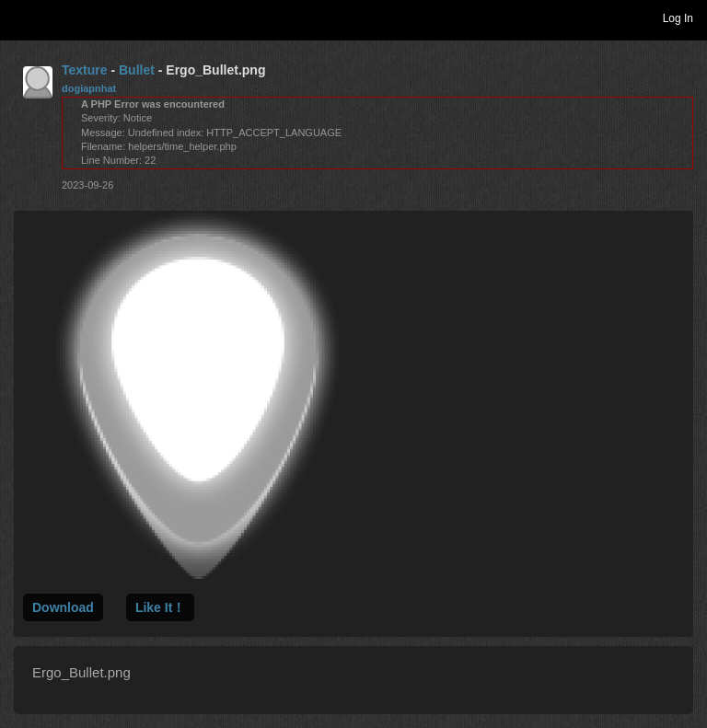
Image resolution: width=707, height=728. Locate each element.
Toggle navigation (22, 17)
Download (63, 607)
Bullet (137, 70)
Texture (85, 70)
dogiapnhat (89, 88)
